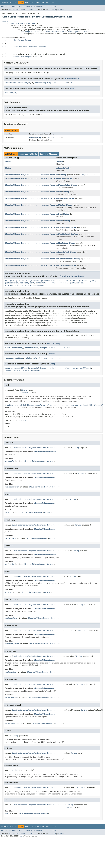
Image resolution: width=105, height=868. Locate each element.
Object (34, 23)
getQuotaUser (42, 283)
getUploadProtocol (59, 283)
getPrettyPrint (27, 283)
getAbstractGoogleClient (28, 281)
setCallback (62, 198)
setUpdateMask (63, 252)
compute (8, 368)
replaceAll (36, 370)
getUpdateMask (63, 168)
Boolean (75, 234)
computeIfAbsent (21, 368)
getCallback (71, 281)
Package (13, 3)
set (57, 175)
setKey (59, 214)
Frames (29, 7)
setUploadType (63, 265)
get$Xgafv (9, 281)
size (59, 348)
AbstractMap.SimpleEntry (16, 83)
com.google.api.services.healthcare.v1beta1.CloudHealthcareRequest (50, 32)
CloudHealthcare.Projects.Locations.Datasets (24, 47)
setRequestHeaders (37, 285)
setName (60, 221)
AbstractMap (72, 79)
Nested (12, 10)
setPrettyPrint (63, 234)
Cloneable (7, 40)
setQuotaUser (62, 243)
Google (21, 836)
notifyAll (38, 358)
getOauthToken (11, 283)
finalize (9, 358)
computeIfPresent (39, 368)
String (28, 23)
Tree (31, 3)
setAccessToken (63, 185)
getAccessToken (48, 281)
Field (18, 10)
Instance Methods (28, 154)
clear (7, 348)
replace (16, 370)
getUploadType (76, 283)
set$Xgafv (61, 178)
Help (54, 3)
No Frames (38, 7)
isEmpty (44, 348)
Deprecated (40, 3)
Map (15, 40)
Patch (32, 138)
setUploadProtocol (65, 259)
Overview (5, 3)
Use (27, 3)
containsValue (32, 348)
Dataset (84, 32)
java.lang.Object (9, 21)
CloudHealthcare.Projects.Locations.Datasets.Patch (30, 175)
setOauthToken (63, 227)
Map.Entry (9, 93)
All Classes (51, 7)
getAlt (61, 281)
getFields (83, 281)
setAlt (59, 192)
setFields (61, 205)
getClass (19, 358)
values (67, 348)
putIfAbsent (85, 368)
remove (8, 370)
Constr (24, 10)
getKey (93, 281)
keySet (52, 348)
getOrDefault (65, 368)
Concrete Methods (49, 154)
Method (32, 10)
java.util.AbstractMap (15, 23)
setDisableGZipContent (15, 285)
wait (46, 358)
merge (75, 368)
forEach (53, 368)
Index (48, 3)
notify (28, 358)
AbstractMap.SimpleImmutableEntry (51, 83)
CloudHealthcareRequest (22, 57)
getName (60, 161)
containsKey (17, 348)
